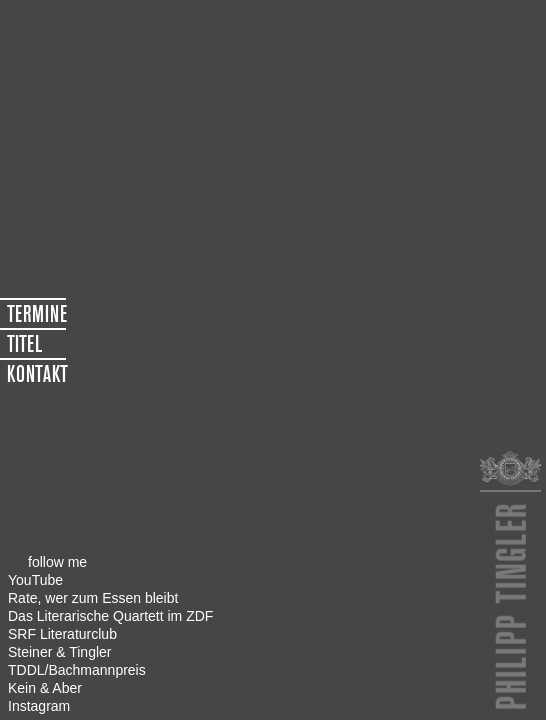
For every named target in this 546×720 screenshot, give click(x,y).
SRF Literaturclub (62, 634)
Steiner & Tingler (60, 652)
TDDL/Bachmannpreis (77, 670)
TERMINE (37, 314)
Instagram (39, 706)
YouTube (35, 580)
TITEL (24, 344)
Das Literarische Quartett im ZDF (110, 616)
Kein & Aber (45, 688)
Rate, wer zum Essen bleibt (93, 598)
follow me (57, 562)
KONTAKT (37, 374)
